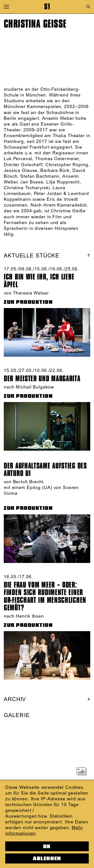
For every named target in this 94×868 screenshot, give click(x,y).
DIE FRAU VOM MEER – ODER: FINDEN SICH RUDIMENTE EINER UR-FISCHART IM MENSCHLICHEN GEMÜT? (45, 596)
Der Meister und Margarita (42, 379)
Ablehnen (47, 858)
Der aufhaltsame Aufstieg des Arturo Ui (45, 470)
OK (47, 846)
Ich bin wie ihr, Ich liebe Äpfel (39, 281)
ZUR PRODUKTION (28, 302)
